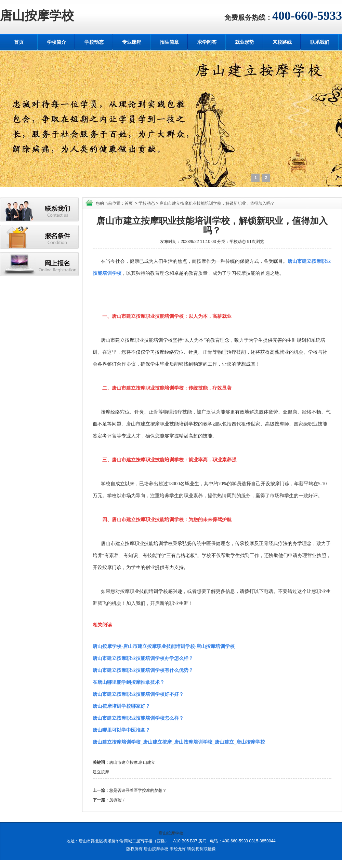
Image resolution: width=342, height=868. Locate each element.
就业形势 (245, 42)
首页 (19, 42)
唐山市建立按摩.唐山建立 (132, 762)
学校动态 (94, 42)
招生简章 (169, 42)
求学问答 (207, 42)
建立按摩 (101, 772)
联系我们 (320, 42)
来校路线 (282, 42)
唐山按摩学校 (37, 16)
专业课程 (132, 42)
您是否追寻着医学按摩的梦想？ (138, 790)
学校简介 (56, 42)
